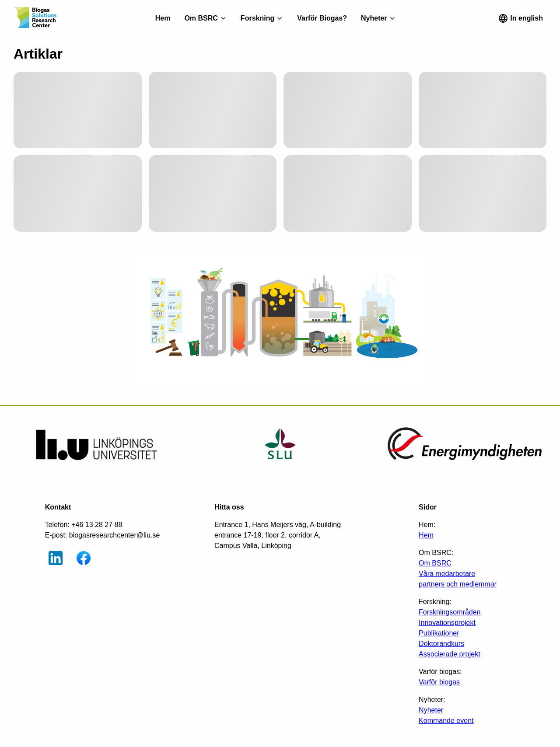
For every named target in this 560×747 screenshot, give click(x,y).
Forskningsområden (450, 612)
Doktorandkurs (441, 644)
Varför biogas (439, 682)
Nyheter (431, 710)
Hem (163, 18)
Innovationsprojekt (447, 623)
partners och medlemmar (458, 584)
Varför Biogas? (322, 18)
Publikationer (439, 633)
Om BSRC (435, 563)
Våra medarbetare (447, 574)
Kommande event (446, 721)
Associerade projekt (450, 654)
